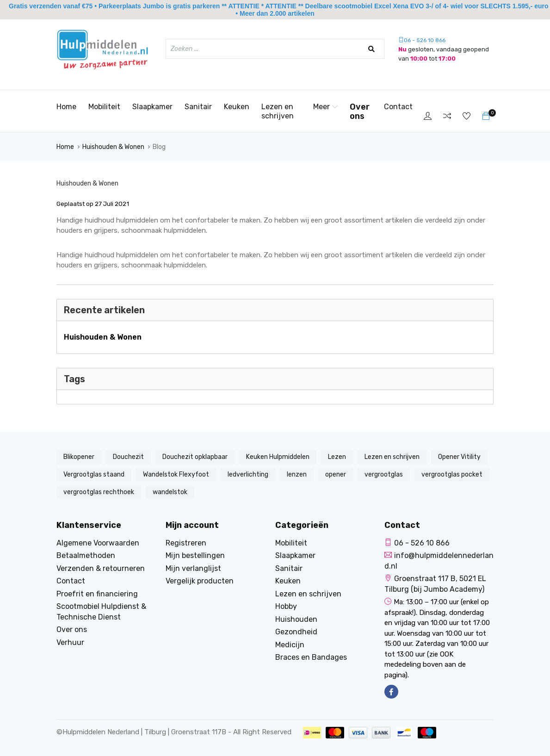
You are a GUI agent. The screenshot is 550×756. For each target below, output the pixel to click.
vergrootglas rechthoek (99, 492)
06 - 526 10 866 (422, 40)
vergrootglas (384, 474)
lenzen (297, 474)
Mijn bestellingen (195, 555)
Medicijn (290, 645)
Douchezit (128, 457)
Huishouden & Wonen (113, 147)
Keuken (237, 107)
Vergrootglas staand (94, 474)
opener (336, 474)
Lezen (337, 457)
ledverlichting (248, 474)
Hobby (286, 606)
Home (66, 107)
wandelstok (170, 492)
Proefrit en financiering (97, 594)
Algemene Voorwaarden (98, 543)
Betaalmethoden (86, 555)
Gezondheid (296, 632)
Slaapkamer (152, 107)
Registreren (186, 543)
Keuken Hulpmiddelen (278, 457)
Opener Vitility (459, 457)
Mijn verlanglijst (193, 568)
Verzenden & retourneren (101, 568)
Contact (398, 107)
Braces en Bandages (311, 657)
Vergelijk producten (200, 581)
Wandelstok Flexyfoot (176, 474)
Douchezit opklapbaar (195, 457)
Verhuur (70, 642)
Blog (159, 147)
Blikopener (79, 457)
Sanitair (198, 107)
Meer (325, 107)
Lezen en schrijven (278, 111)
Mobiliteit (104, 107)
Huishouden (296, 619)
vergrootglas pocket (452, 474)
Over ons (360, 112)
